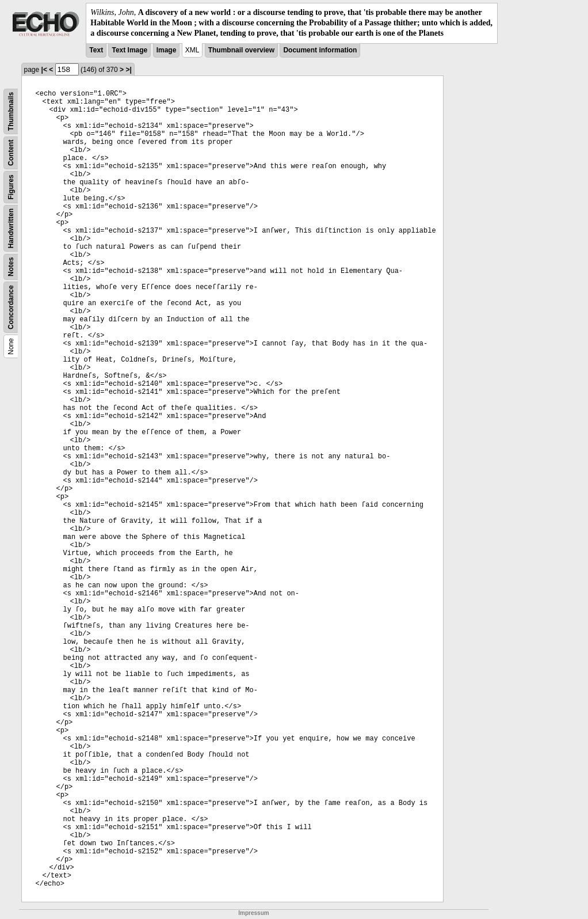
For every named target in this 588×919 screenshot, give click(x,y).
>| (128, 70)
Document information (320, 50)
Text (96, 50)
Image (167, 50)
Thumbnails (11, 111)
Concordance (11, 307)
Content (11, 152)
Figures (11, 187)
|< (44, 70)
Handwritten (11, 228)
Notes (11, 266)
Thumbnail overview (241, 50)
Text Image (129, 50)
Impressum (253, 913)
